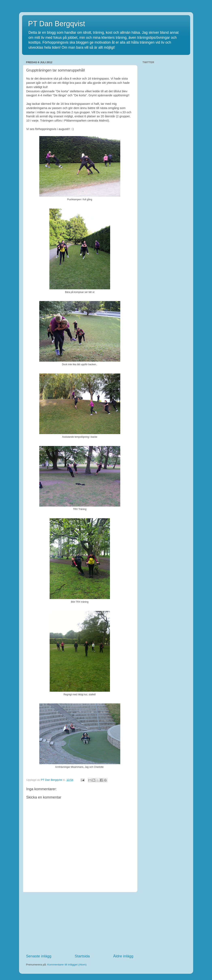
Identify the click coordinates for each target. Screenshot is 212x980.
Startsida (82, 956)
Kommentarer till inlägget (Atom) (67, 965)
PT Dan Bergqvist (57, 24)
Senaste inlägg (39, 956)
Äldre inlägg (123, 956)
